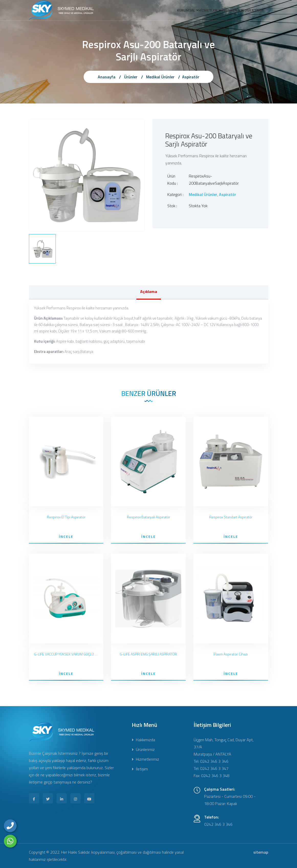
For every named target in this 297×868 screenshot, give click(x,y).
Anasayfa (107, 77)
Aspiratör (191, 77)
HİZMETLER (194, 11)
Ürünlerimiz (143, 749)
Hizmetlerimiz (145, 759)
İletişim (140, 769)
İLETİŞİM (255, 11)
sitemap (261, 852)
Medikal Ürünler (160, 77)
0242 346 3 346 (218, 824)
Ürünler (131, 77)
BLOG (239, 11)
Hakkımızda (143, 740)
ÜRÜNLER (219, 11)
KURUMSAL (168, 11)
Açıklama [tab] (149, 291)
